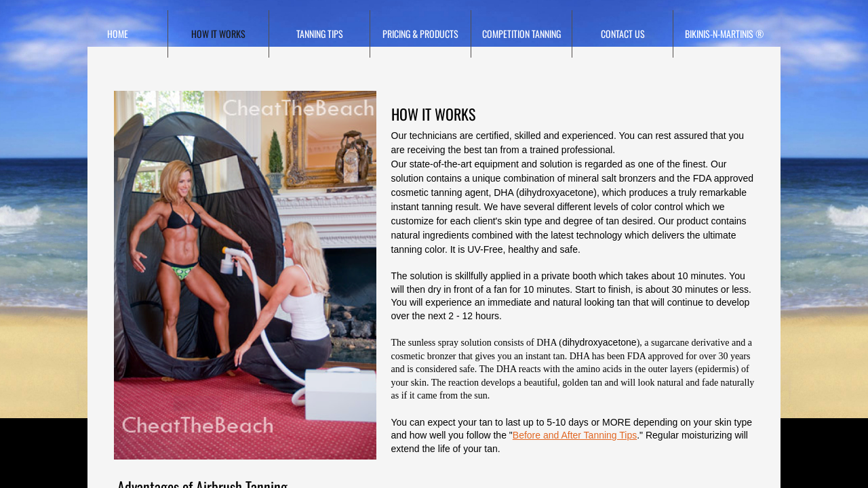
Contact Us (623, 34)
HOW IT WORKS (218, 34)
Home (118, 34)
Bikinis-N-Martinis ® (724, 34)
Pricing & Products (420, 34)
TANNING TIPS (320, 34)
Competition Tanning (521, 34)
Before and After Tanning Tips (575, 435)
